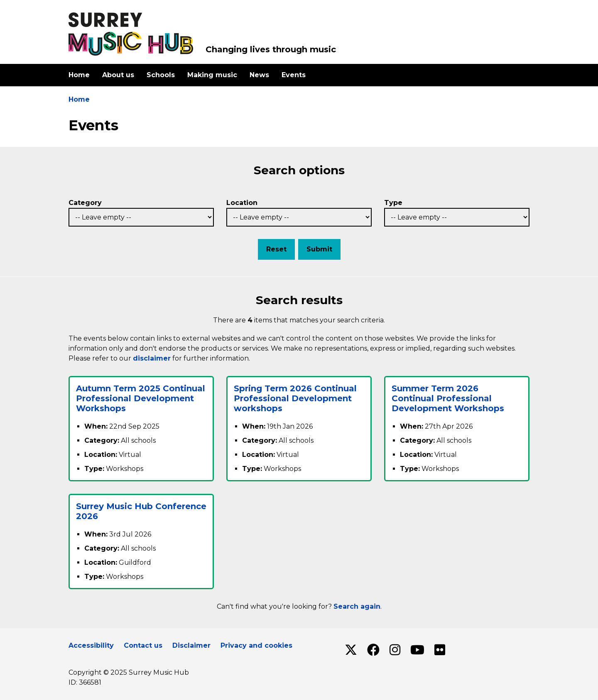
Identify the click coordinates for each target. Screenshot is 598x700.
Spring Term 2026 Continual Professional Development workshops (295, 398)
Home (79, 75)
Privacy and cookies (256, 645)
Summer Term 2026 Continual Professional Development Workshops (448, 398)
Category (85, 203)
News (259, 75)
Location (242, 203)
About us (118, 75)
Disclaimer (191, 645)
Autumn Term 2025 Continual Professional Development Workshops (141, 398)
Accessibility (91, 645)
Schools (161, 75)
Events (294, 75)
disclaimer (152, 358)
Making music (212, 75)
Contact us (143, 645)
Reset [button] (276, 249)
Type (393, 203)
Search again (357, 606)
